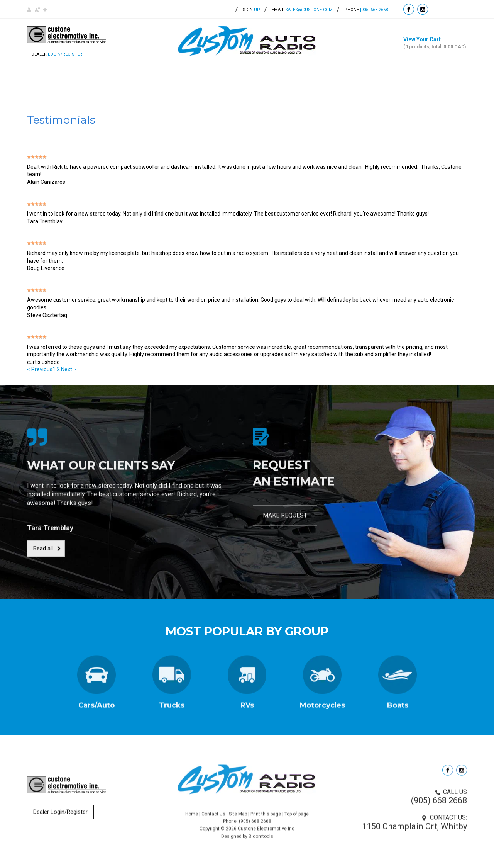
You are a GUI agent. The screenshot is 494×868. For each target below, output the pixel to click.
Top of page (297, 821)
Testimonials (291, 77)
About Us (112, 77)
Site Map (238, 821)
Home (73, 77)
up (251, 10)
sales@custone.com (309, 10)
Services (242, 77)
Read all (43, 552)
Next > (69, 370)
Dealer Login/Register (60, 815)
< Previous (40, 370)
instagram (423, 9)
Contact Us (343, 77)
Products (158, 77)
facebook (409, 9)
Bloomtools (261, 844)
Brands (201, 77)
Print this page (266, 821)
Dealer (57, 54)
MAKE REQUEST (285, 519)
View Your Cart (435, 43)
